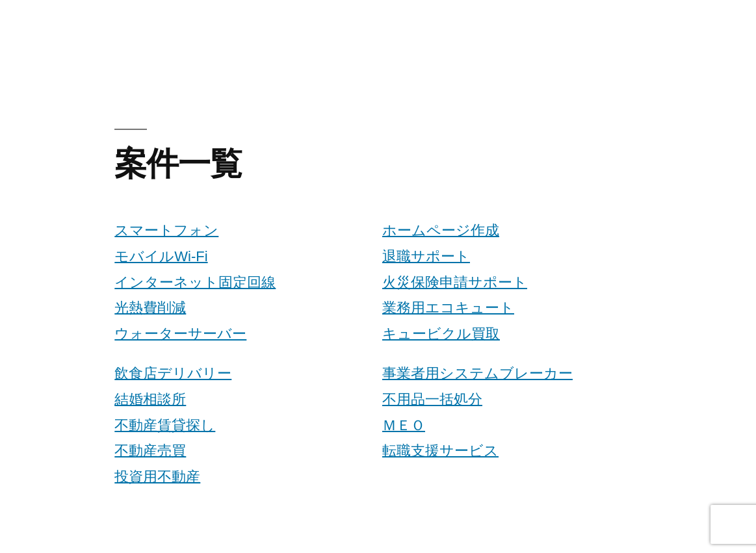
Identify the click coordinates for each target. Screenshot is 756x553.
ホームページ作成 (441, 230)
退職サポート (426, 256)
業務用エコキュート (448, 308)
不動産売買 (150, 451)
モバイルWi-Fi (161, 256)
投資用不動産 (157, 477)
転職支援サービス (440, 451)
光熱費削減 (150, 308)
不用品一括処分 (432, 399)
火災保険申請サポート (455, 282)
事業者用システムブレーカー (477, 373)
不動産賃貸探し (165, 425)
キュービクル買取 (441, 334)
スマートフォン (166, 230)
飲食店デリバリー (173, 373)
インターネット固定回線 (195, 282)
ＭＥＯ (404, 425)
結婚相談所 (150, 399)
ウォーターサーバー (180, 334)
